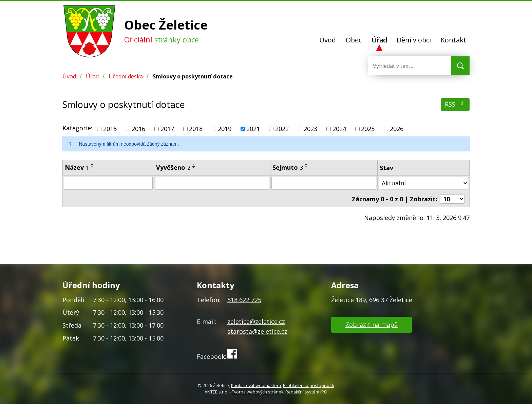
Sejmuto (288, 167)
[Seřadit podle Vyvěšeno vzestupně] (194, 164)
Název (77, 167)
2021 (253, 129)
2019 (225, 129)
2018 (196, 129)
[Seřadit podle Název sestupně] (93, 167)
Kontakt (453, 40)
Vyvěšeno (173, 167)
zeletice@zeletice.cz (256, 322)
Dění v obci (414, 40)
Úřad (379, 40)
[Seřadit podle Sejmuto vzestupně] (307, 164)
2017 (167, 129)
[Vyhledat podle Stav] (423, 183)
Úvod (328, 40)
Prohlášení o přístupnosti (309, 385)
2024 (339, 129)
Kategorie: (77, 128)
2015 (110, 129)
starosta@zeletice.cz (257, 331)
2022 (282, 129)
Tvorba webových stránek (258, 392)
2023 (310, 129)
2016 (138, 129)
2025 (368, 129)
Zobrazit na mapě (372, 325)
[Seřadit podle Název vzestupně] (93, 164)
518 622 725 (244, 300)
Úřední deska (126, 76)
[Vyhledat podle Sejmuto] (324, 183)
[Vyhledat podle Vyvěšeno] (212, 183)
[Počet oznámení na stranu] (452, 199)
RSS (455, 104)
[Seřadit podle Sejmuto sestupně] (307, 167)
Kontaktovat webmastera (256, 385)
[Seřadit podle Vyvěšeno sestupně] (194, 167)
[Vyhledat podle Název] (108, 183)
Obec (354, 40)
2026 (397, 129)
